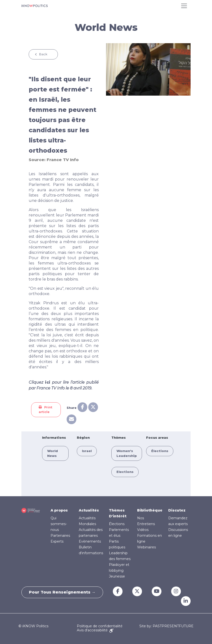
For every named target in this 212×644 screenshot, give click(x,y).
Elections (125, 472)
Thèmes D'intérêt (118, 513)
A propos (59, 510)
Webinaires (146, 547)
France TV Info (63, 160)
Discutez (177, 510)
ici (48, 382)
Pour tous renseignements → (62, 592)
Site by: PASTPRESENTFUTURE (166, 626)
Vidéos (143, 530)
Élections (160, 451)
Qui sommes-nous (59, 524)
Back (43, 54)
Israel (87, 451)
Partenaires (60, 536)
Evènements (90, 541)
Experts (57, 541)
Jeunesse (117, 576)
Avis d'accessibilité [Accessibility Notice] (95, 630)
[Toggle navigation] (184, 6)
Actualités (89, 510)
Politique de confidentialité (100, 626)
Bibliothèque (150, 510)
